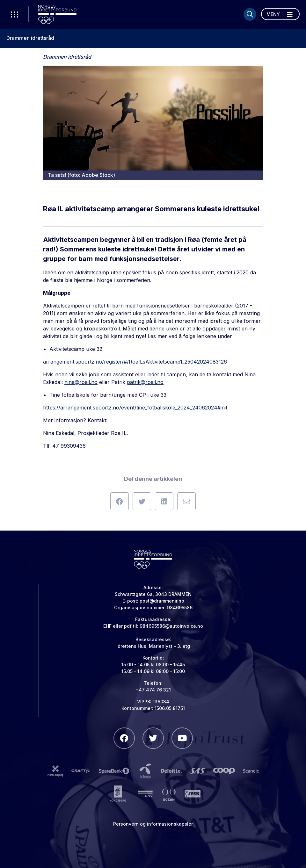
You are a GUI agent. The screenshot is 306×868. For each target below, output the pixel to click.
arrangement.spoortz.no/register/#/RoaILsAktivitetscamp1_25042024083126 (135, 362)
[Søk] (250, 14)
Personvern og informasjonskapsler (153, 824)
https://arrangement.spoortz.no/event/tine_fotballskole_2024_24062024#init (135, 408)
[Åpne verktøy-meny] (14, 14)
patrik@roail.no (145, 382)
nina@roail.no (81, 382)
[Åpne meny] (280, 14)
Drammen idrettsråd (30, 38)
